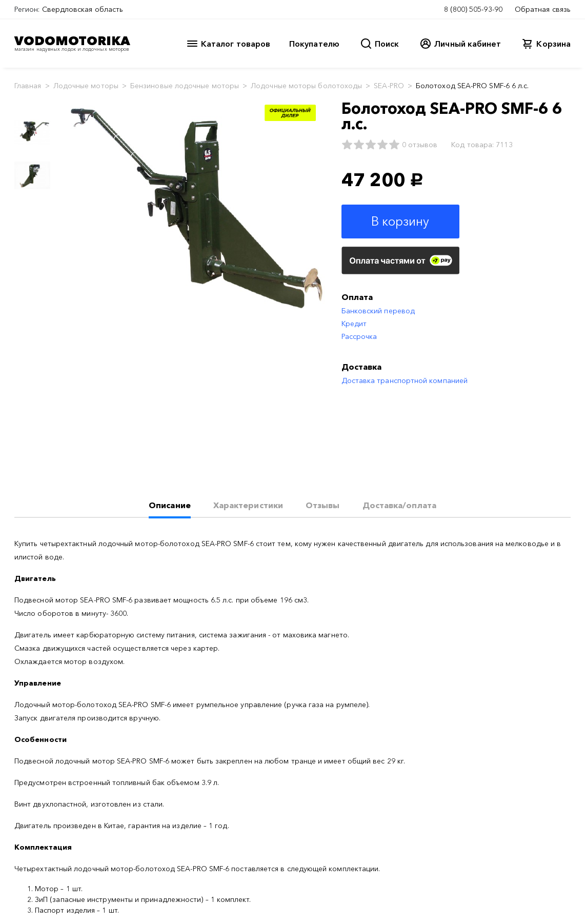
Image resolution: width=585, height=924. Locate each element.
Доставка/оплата (399, 505)
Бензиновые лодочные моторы (185, 86)
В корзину (400, 221)
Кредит (354, 324)
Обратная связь (543, 9)
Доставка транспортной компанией (405, 380)
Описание (170, 505)
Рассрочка (359, 336)
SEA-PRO (389, 86)
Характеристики (248, 505)
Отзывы (322, 505)
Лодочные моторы (86, 86)
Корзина (553, 44)
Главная (28, 86)
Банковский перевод (378, 311)
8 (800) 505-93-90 (473, 9)
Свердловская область (83, 9)
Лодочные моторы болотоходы (306, 86)
